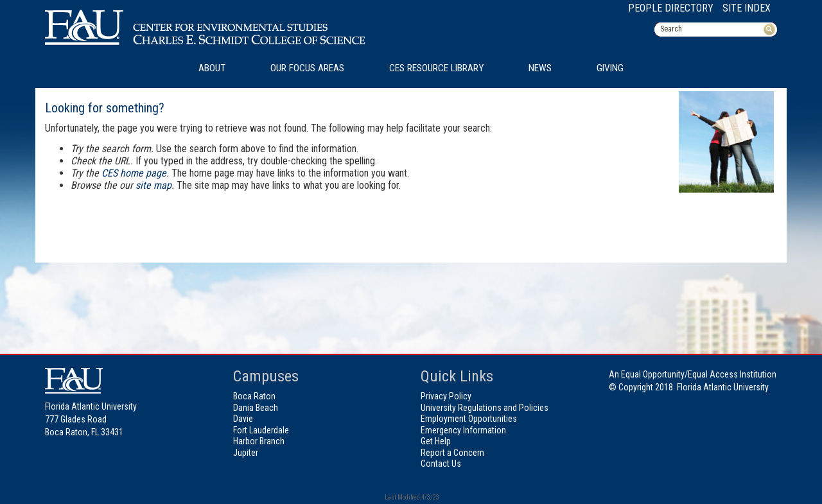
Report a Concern (452, 453)
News (540, 68)
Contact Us (441, 464)
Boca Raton (254, 396)
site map (153, 185)
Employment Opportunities (469, 419)
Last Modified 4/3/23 (411, 497)
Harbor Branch (259, 441)
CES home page (134, 173)
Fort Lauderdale (261, 430)
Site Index (747, 8)
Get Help (436, 441)
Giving (610, 68)
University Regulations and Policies (485, 408)
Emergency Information (463, 430)
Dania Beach (256, 408)
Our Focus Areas (307, 68)
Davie (243, 419)
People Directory (671, 8)
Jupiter (246, 453)
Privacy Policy (446, 396)
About (212, 68)
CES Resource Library (436, 68)
